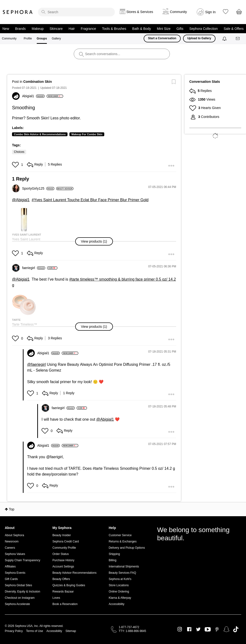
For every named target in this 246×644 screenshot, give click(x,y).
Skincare (56, 29)
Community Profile (64, 548)
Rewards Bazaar (63, 592)
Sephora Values (15, 554)
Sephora (18, 12)
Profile (28, 39)
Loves (56, 598)
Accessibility (116, 604)
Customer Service (120, 535)
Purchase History (63, 560)
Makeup (38, 29)
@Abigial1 (21, 200)
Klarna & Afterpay (120, 598)
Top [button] (12, 509)
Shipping (114, 554)
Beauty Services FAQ (122, 573)
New (6, 29)
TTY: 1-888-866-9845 (132, 631)
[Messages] (238, 39)
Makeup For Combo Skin (87, 134)
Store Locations (119, 585)
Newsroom (12, 541)
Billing (112, 560)
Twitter (198, 629)
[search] (76, 12)
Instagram (180, 629)
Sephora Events (15, 573)
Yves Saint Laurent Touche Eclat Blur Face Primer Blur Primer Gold (91, 200)
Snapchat (226, 629)
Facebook (189, 629)
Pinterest (217, 629)
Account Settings (63, 567)
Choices (19, 152)
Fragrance (88, 29)
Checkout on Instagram (20, 598)
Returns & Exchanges (123, 541)
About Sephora (14, 535)
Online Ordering (119, 592)
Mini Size (164, 29)
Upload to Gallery (199, 38)
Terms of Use (35, 631)
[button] (16, 165)
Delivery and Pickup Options (127, 548)
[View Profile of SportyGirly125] (38, 188)
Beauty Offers (61, 579)
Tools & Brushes (114, 29)
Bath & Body (141, 29)
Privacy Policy (14, 631)
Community (9, 39)
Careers (10, 548)
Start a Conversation (162, 38)
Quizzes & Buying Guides (69, 585)
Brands (20, 29)
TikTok (236, 629)
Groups (42, 39)
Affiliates (10, 567)
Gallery (56, 39)
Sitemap (71, 631)
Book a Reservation (65, 604)
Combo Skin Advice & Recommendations (40, 134)
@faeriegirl (37, 364)
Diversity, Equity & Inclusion (22, 592)
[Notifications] (225, 39)
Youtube (208, 630)
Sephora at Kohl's (120, 579)
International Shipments (124, 567)
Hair (72, 29)
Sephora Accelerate (17, 604)
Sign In (210, 12)
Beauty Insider (62, 535)
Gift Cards (11, 579)
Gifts (180, 29)
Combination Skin (38, 82)
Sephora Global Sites (18, 585)
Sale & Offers (234, 29)
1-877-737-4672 (129, 627)
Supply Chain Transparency (22, 560)
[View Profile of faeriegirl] (34, 268)
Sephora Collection (203, 29)
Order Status (61, 554)
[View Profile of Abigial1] (33, 96)
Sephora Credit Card (66, 541)
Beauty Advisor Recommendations (74, 573)
